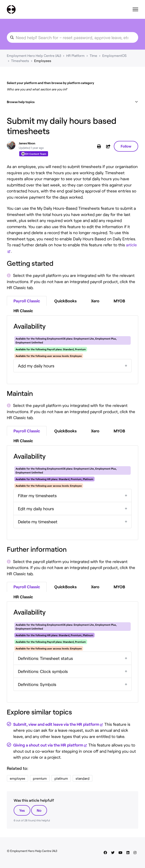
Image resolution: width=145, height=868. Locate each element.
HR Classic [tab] (23, 311)
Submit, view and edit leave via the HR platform (56, 724)
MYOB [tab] (119, 301)
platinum (61, 778)
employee (18, 778)
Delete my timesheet (38, 522)
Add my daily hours (36, 366)
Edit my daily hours (36, 509)
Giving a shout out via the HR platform (48, 745)
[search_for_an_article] (72, 37)
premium (40, 778)
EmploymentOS (114, 55)
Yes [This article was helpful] (22, 810)
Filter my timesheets (37, 495)
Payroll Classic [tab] (27, 301)
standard (83, 778)
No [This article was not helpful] (39, 810)
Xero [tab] (95, 301)
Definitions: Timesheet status (45, 658)
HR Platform (75, 55)
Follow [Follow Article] (126, 146)
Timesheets (20, 61)
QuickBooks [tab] (65, 301)
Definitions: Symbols (37, 684)
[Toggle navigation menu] (135, 9)
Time (93, 55)
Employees (43, 61)
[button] (72, 102)
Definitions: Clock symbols (43, 671)
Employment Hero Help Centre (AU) (34, 55)
